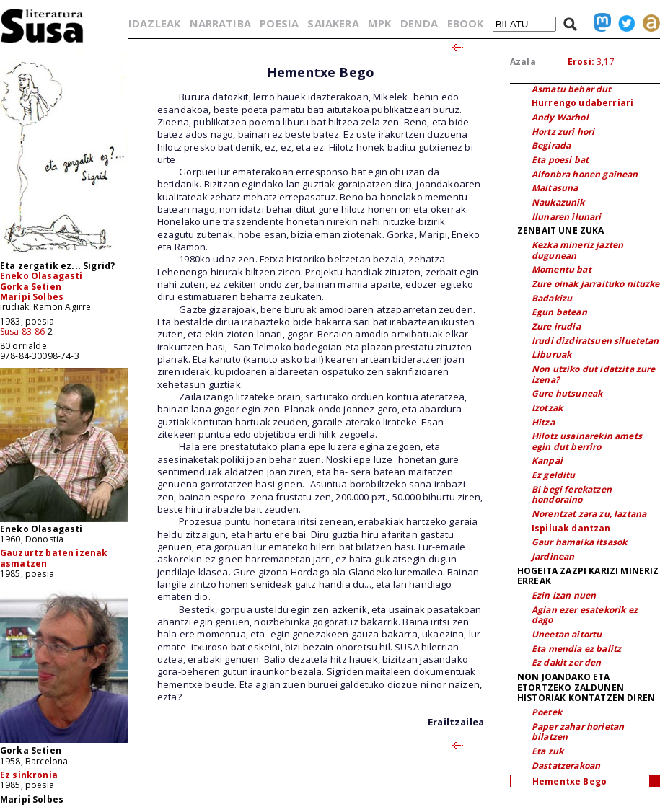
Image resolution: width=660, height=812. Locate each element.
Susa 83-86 (23, 331)
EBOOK (466, 23)
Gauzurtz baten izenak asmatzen (54, 558)
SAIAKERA (333, 23)
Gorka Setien (31, 287)
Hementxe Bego (569, 781)
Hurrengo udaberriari (582, 103)
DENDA (419, 23)
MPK (379, 23)
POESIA (279, 23)
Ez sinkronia (29, 775)
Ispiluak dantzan (571, 528)
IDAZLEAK (154, 23)
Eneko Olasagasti (41, 276)
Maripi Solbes (32, 297)
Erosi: (581, 62)
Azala (523, 62)
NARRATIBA (220, 23)
